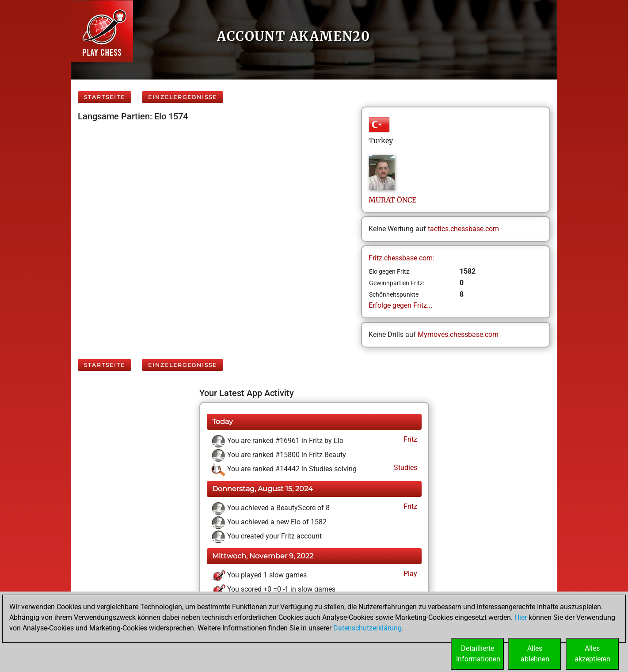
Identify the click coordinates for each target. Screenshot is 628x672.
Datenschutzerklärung (367, 628)
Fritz (409, 439)
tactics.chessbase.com (463, 229)
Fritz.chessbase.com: (402, 258)
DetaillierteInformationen (478, 654)
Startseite (105, 97)
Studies (405, 468)
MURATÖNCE (392, 200)
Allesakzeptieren (592, 654)
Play (409, 574)
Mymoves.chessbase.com (458, 334)
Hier (521, 617)
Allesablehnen (535, 654)
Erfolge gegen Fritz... (400, 305)
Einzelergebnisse (183, 97)
